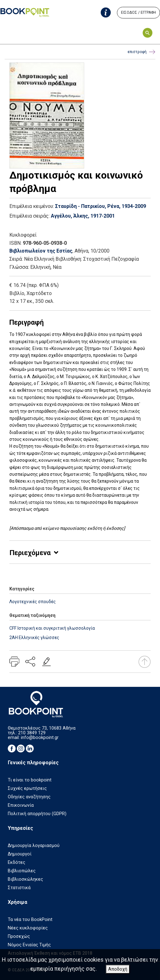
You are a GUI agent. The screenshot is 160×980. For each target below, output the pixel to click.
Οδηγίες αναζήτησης (29, 797)
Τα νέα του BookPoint (30, 920)
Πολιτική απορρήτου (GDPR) (37, 814)
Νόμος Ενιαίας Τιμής (29, 945)
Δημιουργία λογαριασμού (34, 846)
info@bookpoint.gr (40, 738)
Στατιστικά (19, 888)
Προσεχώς (19, 936)
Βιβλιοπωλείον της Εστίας (41, 251)
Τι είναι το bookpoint (30, 780)
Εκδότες (17, 862)
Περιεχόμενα (30, 553)
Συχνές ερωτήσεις (27, 788)
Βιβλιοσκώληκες (25, 879)
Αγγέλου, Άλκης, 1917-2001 (83, 216)
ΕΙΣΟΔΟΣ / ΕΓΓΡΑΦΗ (138, 12)
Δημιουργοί (20, 854)
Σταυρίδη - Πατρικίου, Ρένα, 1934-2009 (101, 206)
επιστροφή (141, 52)
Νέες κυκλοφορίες (28, 928)
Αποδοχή (118, 969)
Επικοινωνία (21, 805)
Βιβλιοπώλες (22, 871)
